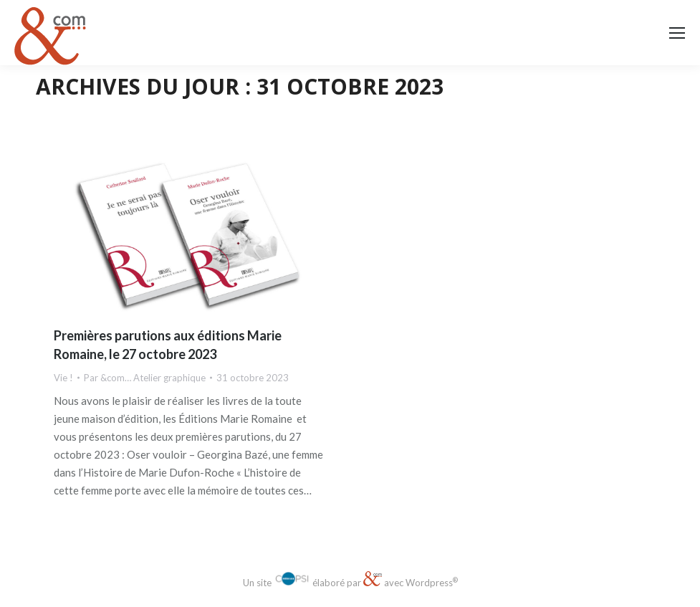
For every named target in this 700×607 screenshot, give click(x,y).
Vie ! (63, 378)
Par (145, 378)
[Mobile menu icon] (677, 33)
